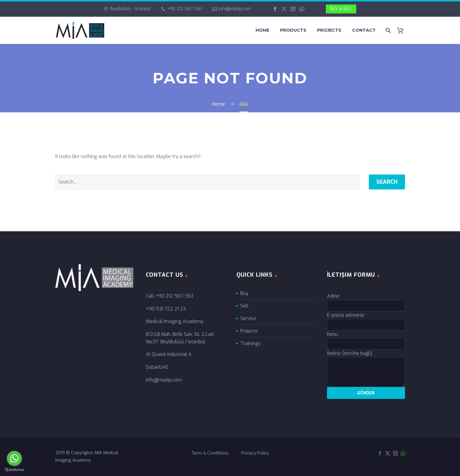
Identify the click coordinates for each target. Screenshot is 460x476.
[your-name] (366, 306)
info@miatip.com (235, 9)
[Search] (388, 30)
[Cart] (403, 30)
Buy (244, 293)
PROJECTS (329, 30)
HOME (262, 30)
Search (387, 182)
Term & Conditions (210, 453)
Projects (249, 331)
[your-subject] (366, 344)
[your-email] (366, 325)
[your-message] (366, 372)
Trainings (250, 343)
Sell (244, 306)
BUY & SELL (341, 9)
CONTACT (364, 30)
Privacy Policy (255, 453)
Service (248, 318)
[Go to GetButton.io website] (14, 470)
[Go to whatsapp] (14, 458)
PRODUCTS (293, 30)
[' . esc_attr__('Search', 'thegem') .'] (208, 182)
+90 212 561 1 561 (185, 9)
